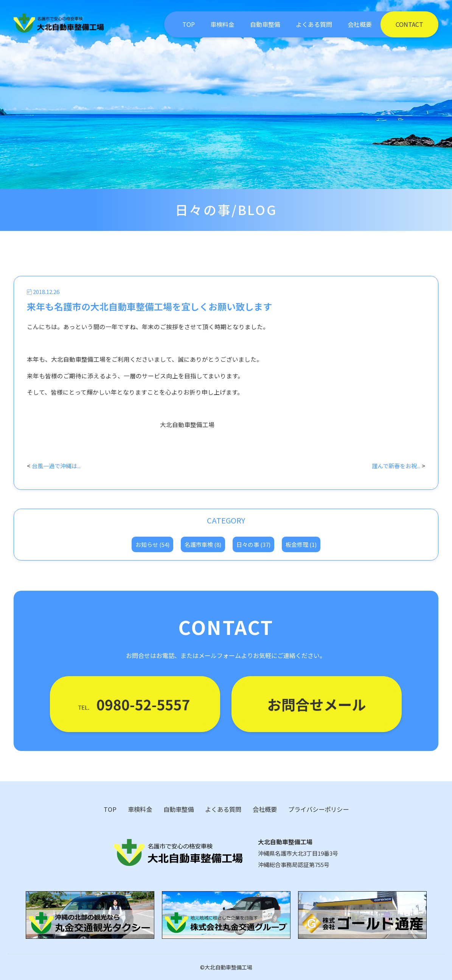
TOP (189, 24)
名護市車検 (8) (203, 544)
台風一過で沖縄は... (58, 466)
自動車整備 (265, 24)
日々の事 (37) (253, 544)
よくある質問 (314, 24)
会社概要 (360, 24)
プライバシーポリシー (318, 809)
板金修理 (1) (301, 544)
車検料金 (222, 24)
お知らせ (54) (152, 544)
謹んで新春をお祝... (394, 466)
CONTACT (409, 24)
